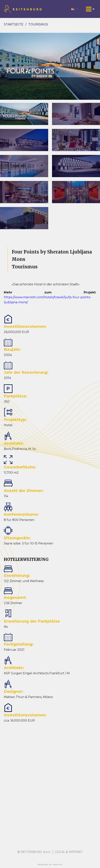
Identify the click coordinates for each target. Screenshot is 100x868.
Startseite (14, 24)
